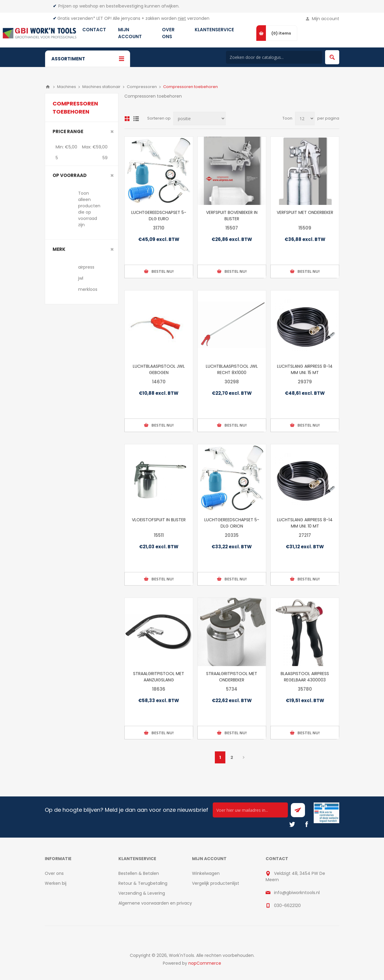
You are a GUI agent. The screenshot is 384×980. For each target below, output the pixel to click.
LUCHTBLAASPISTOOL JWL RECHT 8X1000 (232, 369)
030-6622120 (287, 905)
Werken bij (56, 883)
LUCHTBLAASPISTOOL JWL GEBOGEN (159, 369)
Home (48, 87)
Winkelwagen (206, 873)
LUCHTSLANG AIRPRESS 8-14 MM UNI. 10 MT (305, 523)
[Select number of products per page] (305, 119)
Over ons (54, 873)
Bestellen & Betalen (139, 873)
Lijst (136, 119)
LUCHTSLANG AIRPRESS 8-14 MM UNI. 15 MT (305, 369)
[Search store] (274, 57)
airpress (86, 267)
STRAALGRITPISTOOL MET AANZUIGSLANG (159, 677)
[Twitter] (292, 824)
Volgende (244, 757)
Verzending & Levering (142, 893)
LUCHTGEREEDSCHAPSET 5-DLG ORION (232, 523)
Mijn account (326, 19)
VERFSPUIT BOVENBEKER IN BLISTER (232, 216)
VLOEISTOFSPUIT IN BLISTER (159, 520)
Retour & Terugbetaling (143, 883)
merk (59, 249)
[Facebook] (306, 824)
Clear (112, 132)
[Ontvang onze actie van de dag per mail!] (250, 810)
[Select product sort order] (200, 119)
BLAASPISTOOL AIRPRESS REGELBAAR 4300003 (305, 677)
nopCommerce (205, 963)
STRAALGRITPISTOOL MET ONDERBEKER (232, 677)
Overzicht (127, 119)
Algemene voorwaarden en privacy (155, 903)
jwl (81, 278)
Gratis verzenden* (76, 18)
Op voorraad (70, 175)
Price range (68, 131)
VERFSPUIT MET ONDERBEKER (305, 212)
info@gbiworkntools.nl (297, 893)
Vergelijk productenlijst (216, 883)
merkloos (88, 289)
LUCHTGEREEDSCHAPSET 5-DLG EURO (159, 216)
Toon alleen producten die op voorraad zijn (89, 209)
